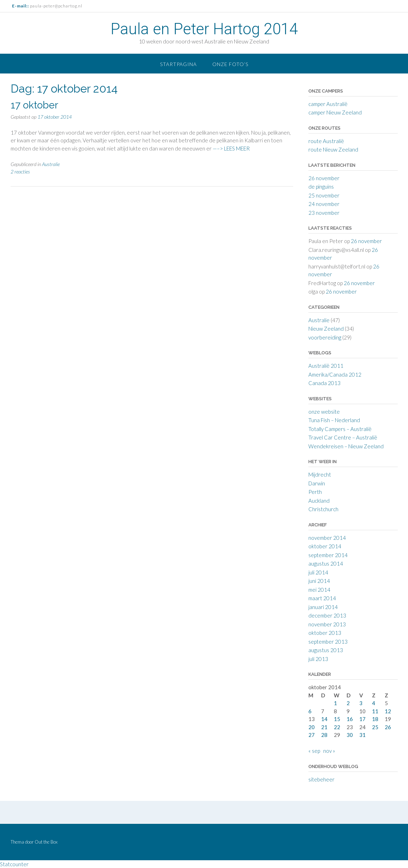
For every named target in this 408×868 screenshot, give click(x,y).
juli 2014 (318, 572)
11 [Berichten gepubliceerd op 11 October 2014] (375, 711)
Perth (315, 492)
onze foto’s (230, 64)
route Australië (326, 141)
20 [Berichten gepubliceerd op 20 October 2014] (312, 727)
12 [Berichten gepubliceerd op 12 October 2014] (388, 711)
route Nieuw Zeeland (333, 149)
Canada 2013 (324, 383)
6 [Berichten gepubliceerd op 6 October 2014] (310, 711)
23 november (324, 213)
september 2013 (328, 642)
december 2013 (327, 615)
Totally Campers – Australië (340, 429)
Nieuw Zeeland (326, 329)
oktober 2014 (325, 546)
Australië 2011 (326, 366)
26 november (324, 178)
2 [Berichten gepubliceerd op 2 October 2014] (348, 703)
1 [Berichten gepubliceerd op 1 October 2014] (335, 703)
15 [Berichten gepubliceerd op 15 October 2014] (337, 719)
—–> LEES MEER (231, 148)
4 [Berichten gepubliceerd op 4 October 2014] (374, 703)
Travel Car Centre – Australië (343, 437)
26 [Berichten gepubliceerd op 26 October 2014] (388, 727)
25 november (324, 195)
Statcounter (14, 864)
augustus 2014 (326, 563)
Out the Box (46, 842)
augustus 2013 (326, 650)
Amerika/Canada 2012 (335, 374)
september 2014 (328, 555)
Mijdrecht (320, 474)
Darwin (317, 483)
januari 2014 (323, 607)
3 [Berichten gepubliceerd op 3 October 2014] (361, 703)
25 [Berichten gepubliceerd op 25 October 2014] (375, 727)
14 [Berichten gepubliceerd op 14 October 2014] (324, 719)
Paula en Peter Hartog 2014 (204, 29)
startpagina (178, 64)
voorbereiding (325, 337)
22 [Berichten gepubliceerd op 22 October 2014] (337, 727)
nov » (329, 751)
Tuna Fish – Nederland (334, 420)
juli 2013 (318, 659)
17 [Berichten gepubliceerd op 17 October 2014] (362, 719)
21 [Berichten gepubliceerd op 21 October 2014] (324, 727)
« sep (314, 751)
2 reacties (20, 172)
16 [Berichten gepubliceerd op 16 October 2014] (350, 719)
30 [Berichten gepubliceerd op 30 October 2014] (350, 735)
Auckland (319, 501)
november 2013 (327, 624)
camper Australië (328, 104)
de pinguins (321, 187)
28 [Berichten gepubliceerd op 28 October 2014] (324, 735)
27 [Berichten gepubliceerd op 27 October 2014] (312, 735)
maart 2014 (322, 598)
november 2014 (327, 538)
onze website (324, 412)
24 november (324, 204)
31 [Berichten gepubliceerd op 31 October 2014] (362, 735)
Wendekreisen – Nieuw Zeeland (346, 446)
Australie (51, 164)
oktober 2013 (325, 633)
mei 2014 (319, 590)
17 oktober (34, 105)
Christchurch (323, 509)
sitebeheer (321, 779)
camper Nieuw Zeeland (335, 112)
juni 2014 (319, 581)
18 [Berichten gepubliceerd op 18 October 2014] (375, 719)
